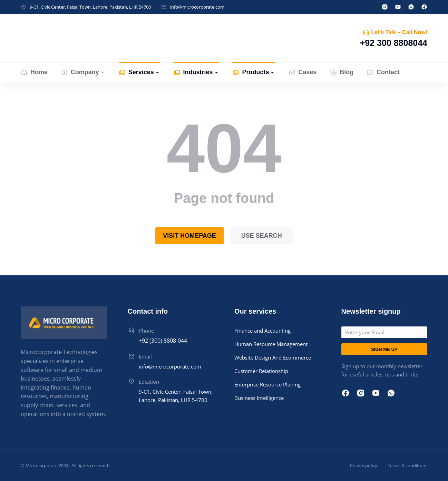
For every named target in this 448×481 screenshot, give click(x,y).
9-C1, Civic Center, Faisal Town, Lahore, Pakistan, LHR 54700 (90, 7)
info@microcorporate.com (197, 7)
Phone (146, 331)
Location (149, 382)
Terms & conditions (407, 465)
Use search (262, 236)
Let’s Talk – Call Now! (399, 32)
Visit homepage (189, 236)
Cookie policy (364, 465)
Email (145, 356)
